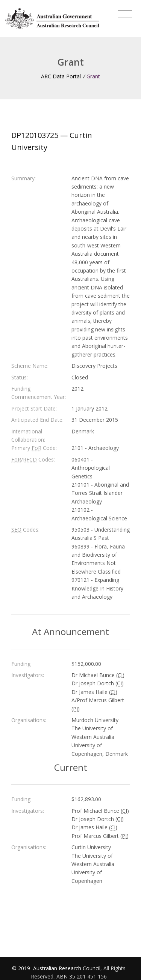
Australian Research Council (67, 968)
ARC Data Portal (61, 76)
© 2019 (22, 968)
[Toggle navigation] (125, 14)
